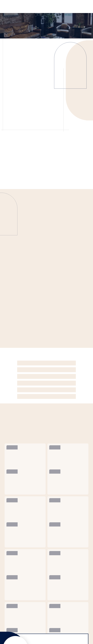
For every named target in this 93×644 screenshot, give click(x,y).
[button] (46, 363)
